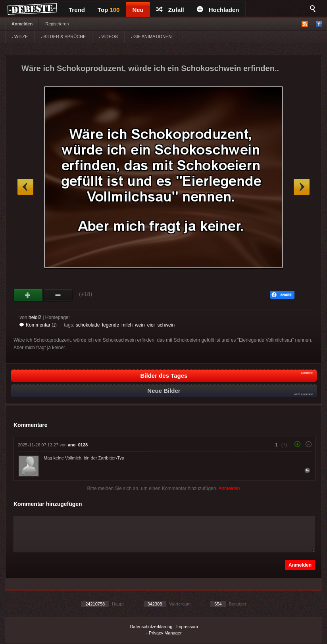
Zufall (170, 10)
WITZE (20, 37)
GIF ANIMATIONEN (151, 37)
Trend (77, 10)
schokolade (88, 325)
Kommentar (38, 325)
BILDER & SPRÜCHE (63, 37)
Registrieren (57, 24)
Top (109, 10)
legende (111, 325)
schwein (166, 325)
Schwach (58, 295)
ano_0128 (78, 445)
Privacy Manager (165, 633)
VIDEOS (108, 37)
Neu (138, 10)
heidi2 (35, 317)
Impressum (187, 627)
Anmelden (22, 24)
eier (151, 325)
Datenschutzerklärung (151, 627)
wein (140, 325)
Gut (28, 295)
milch (127, 325)
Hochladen (218, 10)
